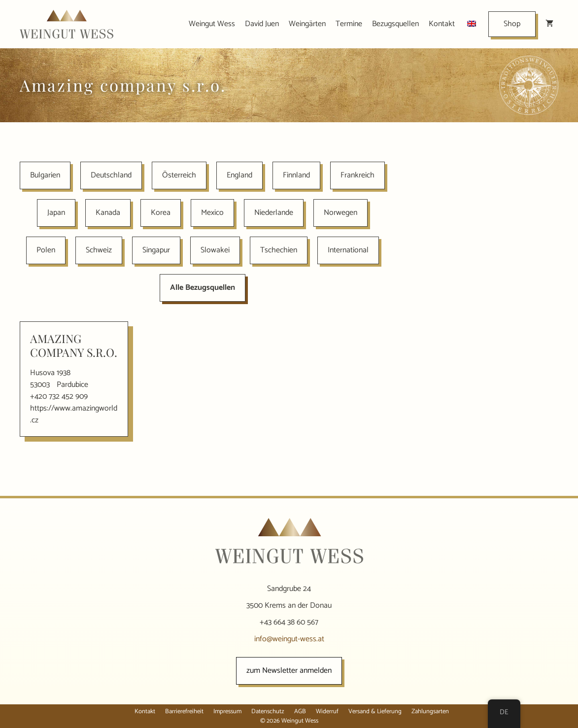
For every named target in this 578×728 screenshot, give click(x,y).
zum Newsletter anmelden (289, 671)
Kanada (108, 213)
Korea (161, 213)
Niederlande (274, 213)
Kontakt (442, 24)
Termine (349, 24)
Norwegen (340, 213)
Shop (512, 24)
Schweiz (99, 250)
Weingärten (307, 24)
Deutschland (111, 175)
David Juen (262, 24)
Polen (46, 250)
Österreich (179, 175)
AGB (300, 711)
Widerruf (327, 711)
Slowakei (215, 250)
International (348, 250)
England (239, 175)
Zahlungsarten (430, 711)
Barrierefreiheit (184, 711)
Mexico (212, 213)
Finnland (296, 175)
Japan (56, 213)
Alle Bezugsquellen (203, 288)
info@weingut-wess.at (289, 639)
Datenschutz (268, 711)
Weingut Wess (212, 24)
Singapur (156, 250)
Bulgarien (45, 175)
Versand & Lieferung (375, 711)
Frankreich (357, 175)
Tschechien (279, 250)
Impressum (227, 711)
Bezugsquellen (395, 24)
